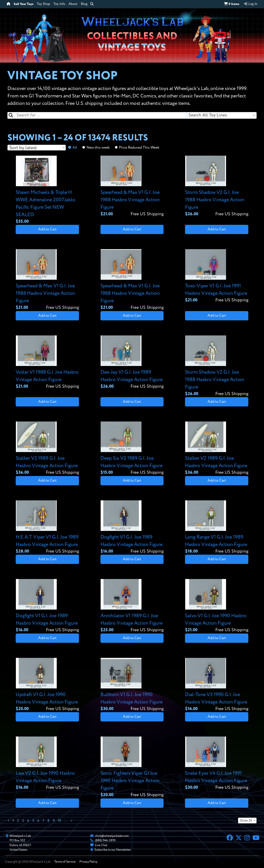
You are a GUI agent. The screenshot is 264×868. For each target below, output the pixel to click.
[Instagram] (247, 838)
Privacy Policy (88, 862)
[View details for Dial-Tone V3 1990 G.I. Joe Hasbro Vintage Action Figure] (217, 685)
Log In (250, 4)
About (73, 4)
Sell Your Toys (24, 4)
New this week (98, 148)
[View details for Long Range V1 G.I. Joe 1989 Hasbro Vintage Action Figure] (217, 528)
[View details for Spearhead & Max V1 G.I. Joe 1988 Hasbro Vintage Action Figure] (132, 187)
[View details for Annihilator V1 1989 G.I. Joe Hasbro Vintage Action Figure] (132, 606)
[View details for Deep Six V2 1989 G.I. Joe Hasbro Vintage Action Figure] (132, 449)
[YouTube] (256, 838)
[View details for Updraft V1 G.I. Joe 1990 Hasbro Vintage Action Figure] (47, 685)
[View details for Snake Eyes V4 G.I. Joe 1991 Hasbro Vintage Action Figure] (217, 764)
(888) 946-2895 (105, 840)
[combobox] (221, 115)
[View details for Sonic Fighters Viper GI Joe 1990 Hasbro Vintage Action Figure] (132, 767)
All (75, 148)
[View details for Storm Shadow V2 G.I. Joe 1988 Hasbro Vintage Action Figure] (217, 187)
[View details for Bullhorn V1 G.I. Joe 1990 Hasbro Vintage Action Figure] (132, 685)
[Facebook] (230, 838)
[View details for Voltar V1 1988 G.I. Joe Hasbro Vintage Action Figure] (47, 363)
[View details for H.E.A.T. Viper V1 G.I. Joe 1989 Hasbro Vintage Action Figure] (47, 528)
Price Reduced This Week (139, 148)
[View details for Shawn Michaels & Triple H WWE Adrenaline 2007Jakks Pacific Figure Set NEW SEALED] (47, 190)
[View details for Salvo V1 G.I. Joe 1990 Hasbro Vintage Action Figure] (217, 606)
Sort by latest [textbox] (23, 148)
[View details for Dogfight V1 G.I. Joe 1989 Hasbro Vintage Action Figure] (132, 528)
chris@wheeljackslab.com (112, 836)
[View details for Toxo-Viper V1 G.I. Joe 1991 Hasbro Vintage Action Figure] (217, 276)
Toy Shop (43, 4)
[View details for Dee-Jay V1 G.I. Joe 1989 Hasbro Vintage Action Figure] (132, 363)
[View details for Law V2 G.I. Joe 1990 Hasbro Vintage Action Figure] (47, 764)
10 (60, 821)
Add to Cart (47, 229)
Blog (84, 4)
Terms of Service (65, 862)
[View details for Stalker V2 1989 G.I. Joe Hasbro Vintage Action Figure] (47, 449)
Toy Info (59, 4)
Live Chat (101, 845)
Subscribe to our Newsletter (113, 850)
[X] (239, 838)
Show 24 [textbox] (246, 821)
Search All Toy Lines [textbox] (208, 115)
